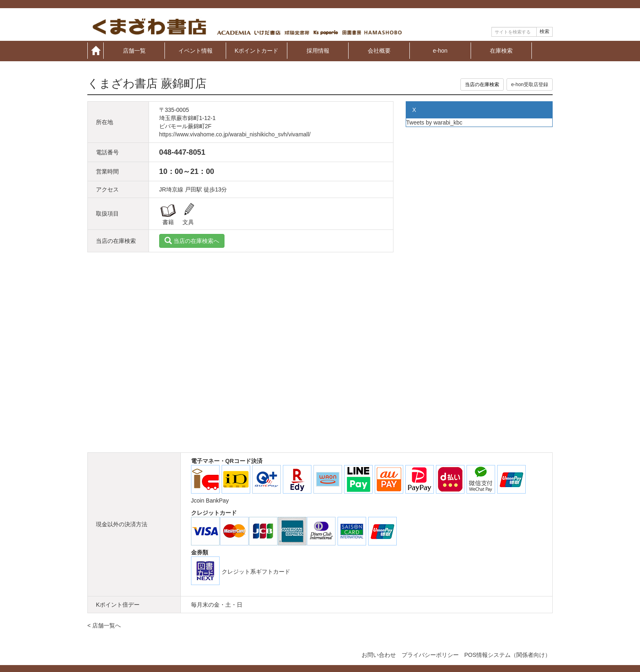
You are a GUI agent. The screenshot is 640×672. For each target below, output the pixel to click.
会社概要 (379, 50)
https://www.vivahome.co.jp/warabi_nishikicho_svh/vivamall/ (235, 134)
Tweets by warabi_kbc (434, 122)
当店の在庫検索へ (192, 241)
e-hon (440, 50)
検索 (544, 31)
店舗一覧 (134, 50)
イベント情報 (196, 50)
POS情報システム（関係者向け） (507, 655)
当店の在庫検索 (482, 85)
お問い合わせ (379, 655)
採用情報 (318, 50)
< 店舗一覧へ (104, 625)
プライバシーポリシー (430, 655)
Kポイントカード (257, 50)
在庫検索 (501, 50)
